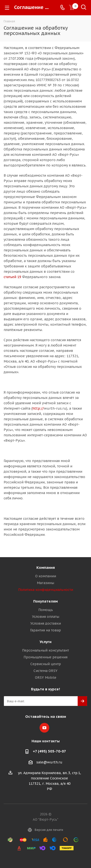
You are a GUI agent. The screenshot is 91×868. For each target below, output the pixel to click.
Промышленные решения (45, 657)
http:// (38, 408)
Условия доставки (46, 623)
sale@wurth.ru (49, 762)
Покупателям (45, 601)
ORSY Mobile (46, 678)
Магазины (45, 583)
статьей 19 (12, 277)
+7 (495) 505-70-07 (49, 751)
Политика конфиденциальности (46, 590)
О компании (46, 576)
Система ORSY (45, 671)
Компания (46, 567)
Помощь (46, 610)
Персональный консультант (45, 650)
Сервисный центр (46, 664)
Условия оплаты (46, 617)
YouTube (44, 728)
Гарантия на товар (45, 630)
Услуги (45, 642)
